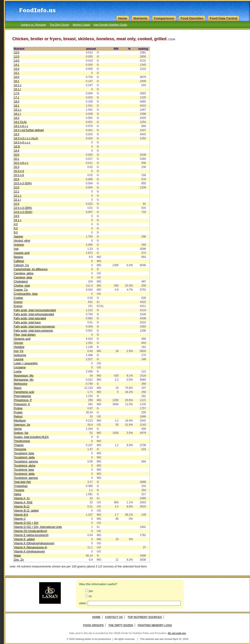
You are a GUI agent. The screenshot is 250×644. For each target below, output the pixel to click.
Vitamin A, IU (22, 498)
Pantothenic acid (24, 392)
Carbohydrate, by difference (31, 269)
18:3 (17, 134)
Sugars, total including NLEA (31, 437)
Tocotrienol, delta (24, 474)
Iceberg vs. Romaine (33, 25)
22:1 (17, 192)
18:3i (17, 147)
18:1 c (18, 110)
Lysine (18, 372)
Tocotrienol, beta (24, 470)
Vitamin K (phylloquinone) (29, 552)
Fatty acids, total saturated (30, 318)
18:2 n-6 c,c (21, 126)
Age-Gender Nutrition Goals (110, 25)
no (90, 596)
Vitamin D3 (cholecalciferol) (31, 531)
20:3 (17, 167)
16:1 (17, 81)
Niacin (18, 388)
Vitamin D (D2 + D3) (26, 523)
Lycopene (20, 367)
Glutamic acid (22, 339)
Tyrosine (19, 490)
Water (18, 556)
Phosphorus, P (23, 400)
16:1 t (17, 89)
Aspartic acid (22, 253)
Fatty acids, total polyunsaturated (34, 314)
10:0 (17, 52)
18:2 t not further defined (29, 130)
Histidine (19, 347)
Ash (16, 249)
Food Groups (93, 625)
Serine (18, 429)
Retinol (18, 417)
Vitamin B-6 (21, 515)
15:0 (17, 69)
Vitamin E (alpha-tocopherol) (31, 535)
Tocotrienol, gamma (26, 478)
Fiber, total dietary (25, 335)
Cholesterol (21, 282)
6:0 (16, 228)
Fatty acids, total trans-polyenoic (33, 331)
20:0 (17, 155)
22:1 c (18, 196)
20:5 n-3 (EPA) (23, 183)
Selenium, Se (22, 425)
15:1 (17, 73)
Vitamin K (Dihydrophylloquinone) (34, 543)
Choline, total (22, 286)
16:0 (17, 77)
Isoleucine (20, 355)
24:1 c (18, 220)
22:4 (17, 204)
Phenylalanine (22, 396)
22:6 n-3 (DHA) (23, 212)
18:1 (17, 106)
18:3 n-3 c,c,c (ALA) (26, 138)
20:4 (17, 179)
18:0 (17, 102)
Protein (18, 412)
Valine (18, 494)
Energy (18, 302)
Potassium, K (22, 404)
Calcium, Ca (21, 265)
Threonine (20, 449)
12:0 (17, 57)
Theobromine (22, 441)
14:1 (17, 65)
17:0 (17, 93)
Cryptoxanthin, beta (26, 294)
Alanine (18, 237)
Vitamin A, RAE (23, 502)
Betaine (19, 257)
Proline (18, 408)
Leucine (19, 359)
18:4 (17, 151)
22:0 (17, 187)
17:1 (17, 97)
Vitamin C (20, 519)
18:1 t (17, 114)
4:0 (16, 224)
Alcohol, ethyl (22, 241)
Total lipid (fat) (22, 482)
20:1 (17, 159)
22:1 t (17, 200)
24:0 (17, 216)
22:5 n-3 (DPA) (23, 208)
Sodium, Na (21, 433)
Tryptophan (21, 486)
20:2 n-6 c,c (21, 163)
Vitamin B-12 (22, 507)
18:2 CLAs (20, 122)
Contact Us (114, 617)
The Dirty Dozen (59, 25)
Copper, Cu (21, 290)
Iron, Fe (19, 351)
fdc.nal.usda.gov (177, 633)
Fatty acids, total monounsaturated (35, 310)
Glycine (18, 343)
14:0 (17, 61)
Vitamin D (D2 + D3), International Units (38, 527)
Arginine (19, 245)
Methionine (21, 384)
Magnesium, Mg (24, 376)
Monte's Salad (81, 25)
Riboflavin (20, 421)
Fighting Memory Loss (155, 625)
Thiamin (19, 445)
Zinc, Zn (19, 560)
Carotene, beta (23, 277)
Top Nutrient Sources (145, 617)
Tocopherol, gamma (26, 462)
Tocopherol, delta (24, 457)
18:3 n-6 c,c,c (22, 142)
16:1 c (18, 85)
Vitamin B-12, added (26, 511)
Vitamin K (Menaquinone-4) (31, 547)
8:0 (16, 232)
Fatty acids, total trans (27, 322)
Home (96, 617)
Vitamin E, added (24, 539)
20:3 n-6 (19, 175)
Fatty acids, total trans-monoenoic (34, 327)
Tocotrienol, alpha (25, 466)
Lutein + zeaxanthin (26, 363)
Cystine (18, 298)
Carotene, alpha (24, 273)
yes (91, 591)
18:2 (17, 118)
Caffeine (19, 261)
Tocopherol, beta (24, 453)
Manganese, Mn (24, 380)
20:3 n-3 (19, 171)
